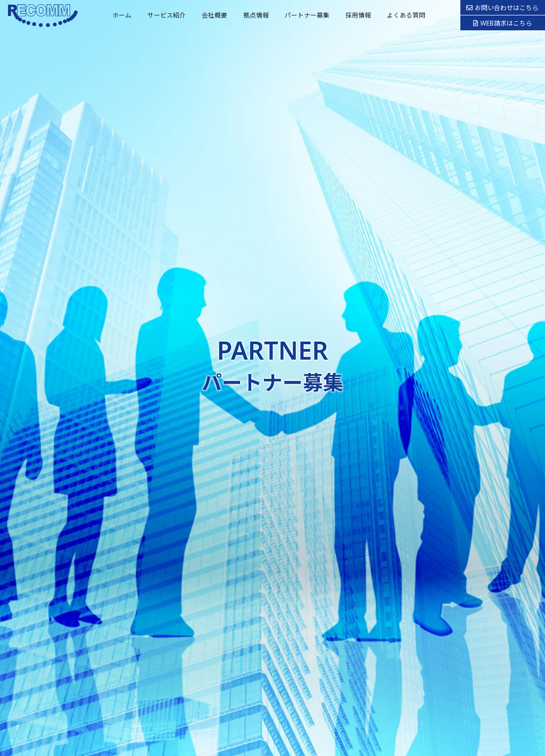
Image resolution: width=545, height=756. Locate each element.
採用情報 (358, 15)
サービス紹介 (167, 15)
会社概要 (214, 15)
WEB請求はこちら (502, 23)
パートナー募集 (307, 15)
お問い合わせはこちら (502, 7)
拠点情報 (256, 15)
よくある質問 (406, 15)
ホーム (122, 15)
